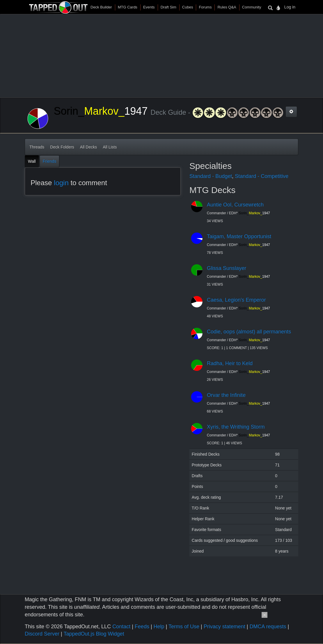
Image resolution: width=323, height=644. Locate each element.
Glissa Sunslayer (227, 268)
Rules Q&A (227, 7)
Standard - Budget (211, 176)
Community (252, 7)
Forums (205, 7)
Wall (32, 161)
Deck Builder (101, 7)
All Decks (88, 147)
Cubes (188, 7)
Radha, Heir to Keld (230, 363)
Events (149, 7)
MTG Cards (128, 7)
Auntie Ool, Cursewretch (235, 205)
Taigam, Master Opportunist (239, 236)
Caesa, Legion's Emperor (236, 300)
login (61, 183)
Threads (37, 147)
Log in (290, 7)
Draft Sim (168, 7)
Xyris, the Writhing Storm (236, 427)
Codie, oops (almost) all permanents (249, 332)
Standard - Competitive (262, 176)
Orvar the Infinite (226, 395)
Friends (50, 161)
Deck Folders (62, 147)
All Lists (110, 147)
